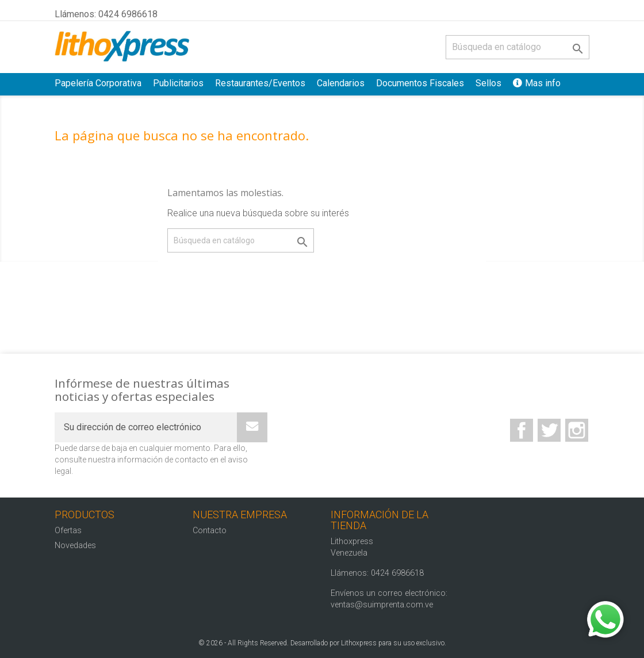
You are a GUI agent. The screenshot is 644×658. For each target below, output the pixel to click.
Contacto (210, 531)
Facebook (522, 430)
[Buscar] (517, 47)
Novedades (75, 546)
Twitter (549, 430)
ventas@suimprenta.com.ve (382, 605)
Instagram (577, 430)
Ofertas (68, 531)
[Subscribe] (252, 427)
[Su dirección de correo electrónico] (146, 427)
